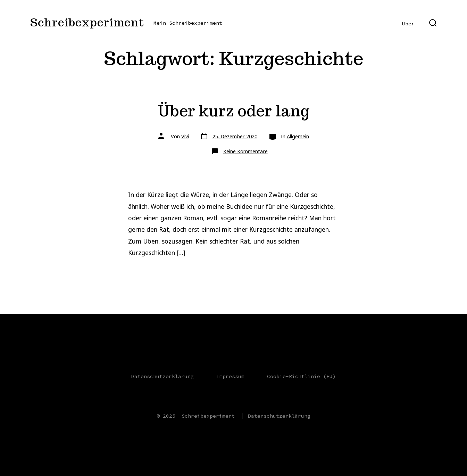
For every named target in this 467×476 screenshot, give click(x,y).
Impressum (230, 376)
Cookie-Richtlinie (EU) (301, 376)
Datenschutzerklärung (162, 376)
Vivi (185, 136)
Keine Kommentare (245, 151)
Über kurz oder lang (233, 111)
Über (408, 24)
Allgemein (298, 136)
